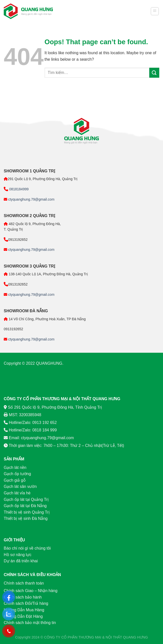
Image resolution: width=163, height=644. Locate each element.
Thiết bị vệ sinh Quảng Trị (27, 512)
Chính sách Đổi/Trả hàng (26, 603)
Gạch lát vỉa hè (17, 493)
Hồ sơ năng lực (18, 555)
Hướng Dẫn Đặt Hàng (23, 616)
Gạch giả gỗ (15, 480)
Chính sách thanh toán (24, 583)
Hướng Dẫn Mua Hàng (24, 610)
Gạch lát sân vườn (20, 486)
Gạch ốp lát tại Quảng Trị (26, 499)
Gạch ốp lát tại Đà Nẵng (25, 506)
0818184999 (18, 189)
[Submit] (154, 73)
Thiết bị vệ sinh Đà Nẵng (26, 518)
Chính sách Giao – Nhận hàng (31, 591)
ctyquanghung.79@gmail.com (31, 199)
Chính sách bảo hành (23, 597)
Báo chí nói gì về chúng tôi (27, 548)
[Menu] (155, 11)
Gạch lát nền (15, 468)
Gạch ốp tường (17, 474)
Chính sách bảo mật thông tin (30, 623)
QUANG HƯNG (136, 637)
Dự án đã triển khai (21, 561)
